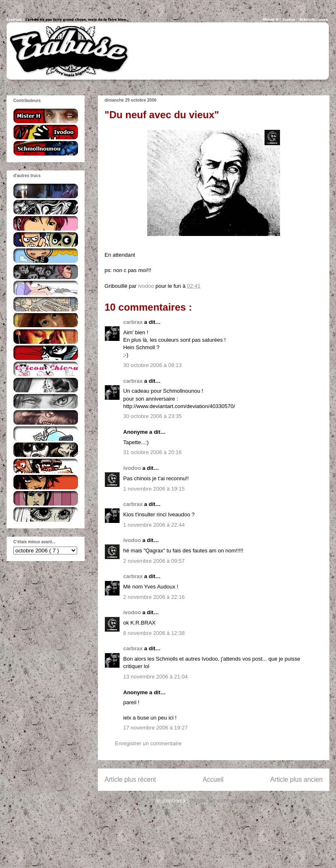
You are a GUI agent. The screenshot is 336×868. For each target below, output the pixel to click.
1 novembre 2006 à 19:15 (154, 489)
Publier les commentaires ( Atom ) (230, 801)
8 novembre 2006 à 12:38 (154, 633)
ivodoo (133, 468)
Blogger (187, 851)
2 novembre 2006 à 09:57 (154, 561)
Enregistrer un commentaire (148, 743)
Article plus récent (130, 779)
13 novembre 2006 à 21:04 (155, 677)
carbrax (134, 322)
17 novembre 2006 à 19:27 (155, 728)
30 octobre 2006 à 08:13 (152, 365)
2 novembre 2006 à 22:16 (154, 597)
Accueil (213, 779)
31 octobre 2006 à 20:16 (152, 452)
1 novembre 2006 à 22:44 (154, 525)
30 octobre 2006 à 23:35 (152, 416)
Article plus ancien (296, 779)
